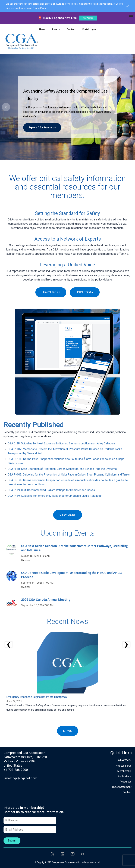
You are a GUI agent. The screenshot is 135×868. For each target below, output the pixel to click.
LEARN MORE (51, 292)
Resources (126, 782)
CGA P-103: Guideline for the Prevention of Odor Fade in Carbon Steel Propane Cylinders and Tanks (69, 475)
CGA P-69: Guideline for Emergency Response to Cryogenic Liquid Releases (55, 496)
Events (56, 29)
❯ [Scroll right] (126, 644)
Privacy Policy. (40, 8)
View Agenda (88, 18)
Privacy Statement (121, 787)
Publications (125, 776)
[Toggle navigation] (131, 17)
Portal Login (89, 29)
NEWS (68, 731)
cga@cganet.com (25, 778)
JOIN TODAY (85, 292)
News (42, 29)
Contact (71, 29)
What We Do (125, 760)
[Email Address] (30, 830)
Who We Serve (123, 766)
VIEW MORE (68, 515)
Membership (124, 771)
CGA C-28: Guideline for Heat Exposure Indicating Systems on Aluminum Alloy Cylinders (62, 443)
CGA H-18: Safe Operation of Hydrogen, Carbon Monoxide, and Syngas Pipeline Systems (62, 469)
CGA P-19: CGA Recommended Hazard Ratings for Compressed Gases (51, 490)
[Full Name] (30, 820)
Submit (12, 841)
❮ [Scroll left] (9, 644)
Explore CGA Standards (42, 128)
